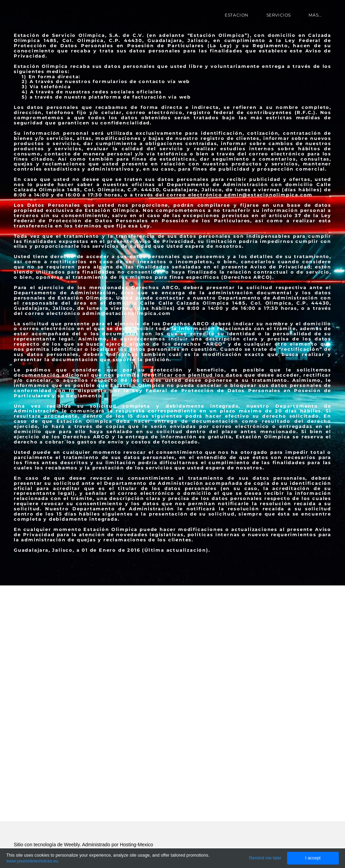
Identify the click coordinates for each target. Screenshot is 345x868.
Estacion (237, 15)
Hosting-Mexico (136, 845)
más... (315, 15)
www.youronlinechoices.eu (32, 861)
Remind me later (265, 858)
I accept (313, 858)
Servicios (279, 15)
